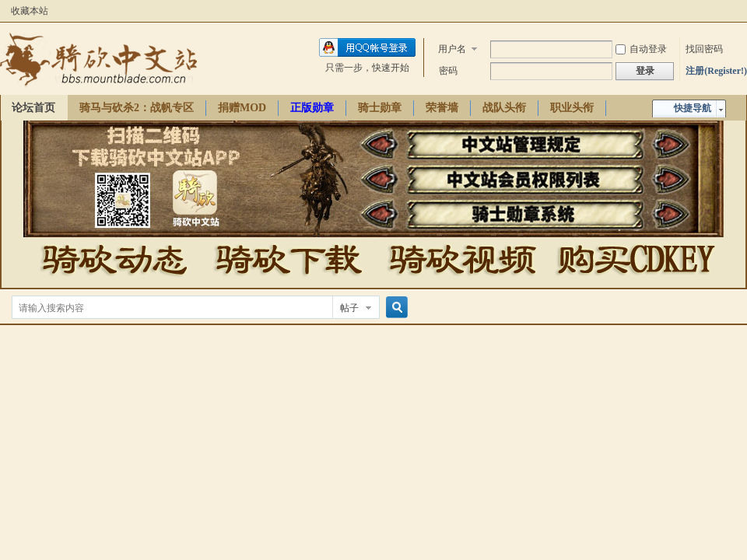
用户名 (452, 49)
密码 (448, 71)
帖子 (349, 308)
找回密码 (704, 49)
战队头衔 (504, 108)
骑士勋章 (380, 108)
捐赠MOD (242, 108)
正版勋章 (312, 108)
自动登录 (641, 49)
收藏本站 (30, 11)
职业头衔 (572, 108)
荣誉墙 (442, 108)
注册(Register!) (716, 71)
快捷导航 (693, 108)
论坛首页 (33, 108)
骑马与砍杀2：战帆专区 (137, 108)
